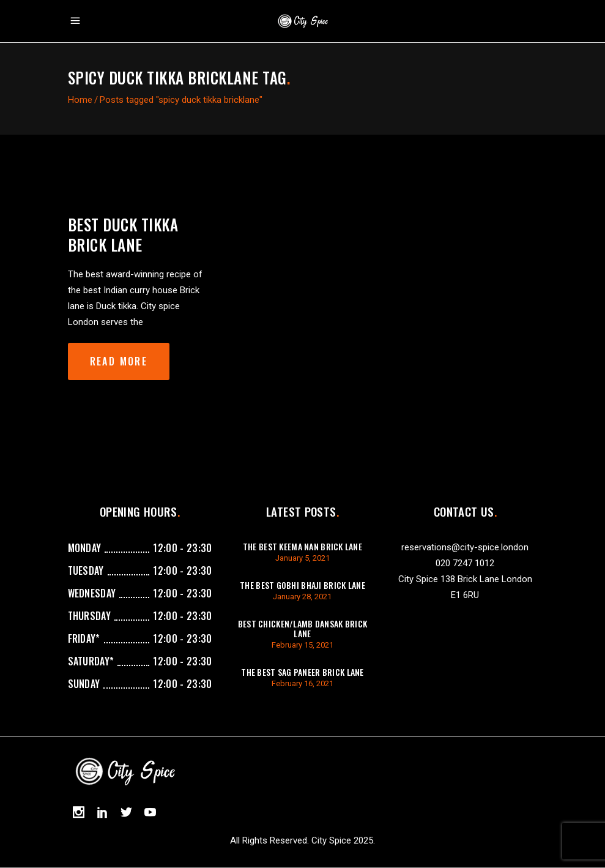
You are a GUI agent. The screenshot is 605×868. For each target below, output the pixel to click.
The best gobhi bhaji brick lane (302, 585)
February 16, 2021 (302, 683)
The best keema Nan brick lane (302, 546)
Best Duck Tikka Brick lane (123, 234)
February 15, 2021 (302, 645)
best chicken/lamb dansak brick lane (302, 628)
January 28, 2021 (302, 597)
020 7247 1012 (465, 563)
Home (80, 100)
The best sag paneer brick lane (302, 672)
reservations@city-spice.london (465, 547)
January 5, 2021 (302, 558)
